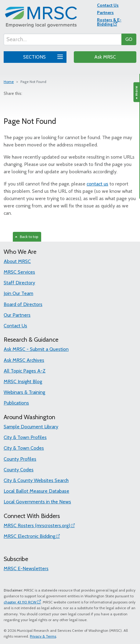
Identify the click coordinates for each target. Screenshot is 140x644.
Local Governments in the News (37, 502)
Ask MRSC (105, 57)
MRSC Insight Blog (23, 381)
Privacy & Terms (43, 636)
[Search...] (63, 39)
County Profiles (20, 459)
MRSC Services (19, 272)
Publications (16, 403)
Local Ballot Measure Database (36, 491)
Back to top (27, 237)
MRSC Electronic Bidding (29, 536)
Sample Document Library (31, 427)
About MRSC (17, 261)
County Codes (19, 470)
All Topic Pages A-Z (25, 371)
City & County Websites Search (36, 480)
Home (9, 82)
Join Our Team (18, 293)
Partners (105, 13)
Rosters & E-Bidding (109, 22)
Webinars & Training (24, 392)
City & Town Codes (24, 448)
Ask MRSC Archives (24, 360)
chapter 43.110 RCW (20, 602)
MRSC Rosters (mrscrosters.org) (37, 525)
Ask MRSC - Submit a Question (36, 349)
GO (129, 39)
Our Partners (17, 315)
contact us (97, 184)
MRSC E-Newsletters (26, 568)
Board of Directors (23, 304)
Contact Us (108, 5)
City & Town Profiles (25, 437)
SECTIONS (42, 56)
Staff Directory (19, 283)
